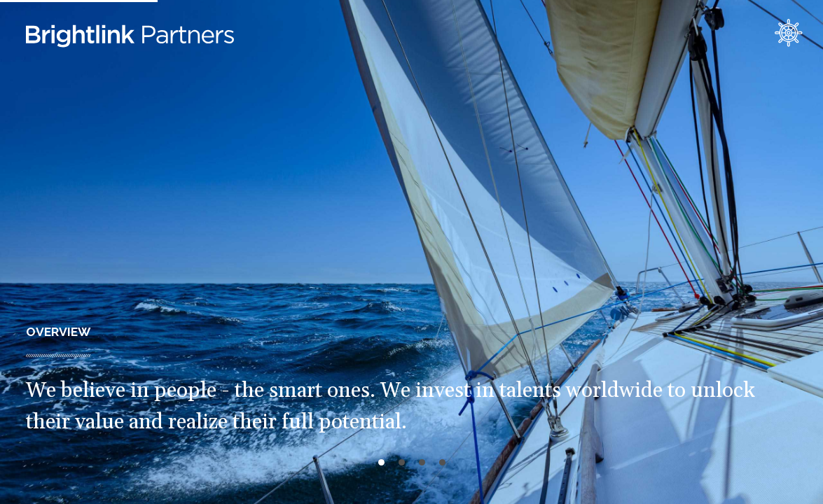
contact (789, 33)
